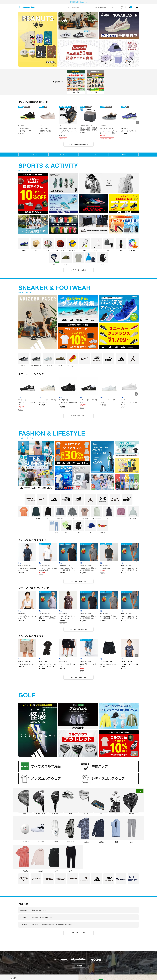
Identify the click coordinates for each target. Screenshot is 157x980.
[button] (137, 122)
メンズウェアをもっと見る (79, 581)
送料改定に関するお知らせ (78, 2)
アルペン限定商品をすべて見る (78, 144)
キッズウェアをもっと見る (79, 677)
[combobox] (80, 8)
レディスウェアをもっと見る (78, 629)
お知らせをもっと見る (78, 933)
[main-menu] (137, 8)
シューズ (63, 154)
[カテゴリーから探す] (104, 8)
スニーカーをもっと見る (78, 416)
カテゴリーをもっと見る (78, 270)
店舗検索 (80, 965)
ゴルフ (123, 154)
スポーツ (33, 154)
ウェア (93, 154)
